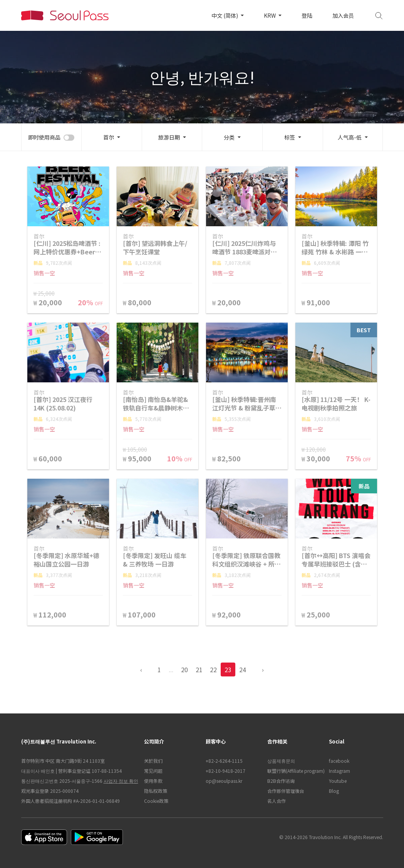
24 (243, 670)
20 (184, 670)
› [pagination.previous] (263, 670)
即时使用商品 (44, 137)
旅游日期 (169, 137)
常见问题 (153, 771)
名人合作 (277, 801)
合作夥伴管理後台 (286, 791)
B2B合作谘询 (281, 781)
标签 (290, 137)
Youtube (338, 781)
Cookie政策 (156, 801)
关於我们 (153, 761)
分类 (229, 137)
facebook (339, 761)
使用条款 (153, 781)
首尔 (109, 137)
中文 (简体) (225, 15)
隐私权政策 (156, 791)
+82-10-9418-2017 (225, 771)
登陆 (307, 15)
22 (213, 670)
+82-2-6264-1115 (224, 761)
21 (199, 670)
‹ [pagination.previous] (141, 670)
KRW (270, 15)
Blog (334, 791)
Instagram (339, 771)
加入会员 (343, 15)
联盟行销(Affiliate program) (294, 771)
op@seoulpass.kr (224, 781)
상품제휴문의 (281, 761)
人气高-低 (350, 137)
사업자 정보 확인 (121, 781)
